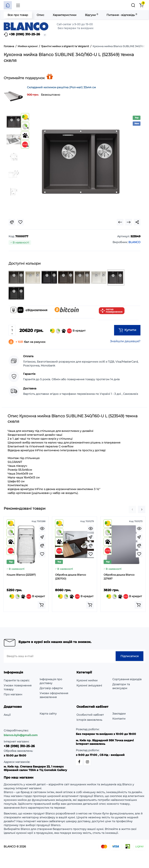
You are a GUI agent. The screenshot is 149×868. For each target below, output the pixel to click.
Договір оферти (51, 688)
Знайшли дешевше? (125, 341)
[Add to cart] (42, 605)
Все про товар (18, 15)
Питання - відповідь (122, 15)
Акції (7, 715)
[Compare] (12, 222)
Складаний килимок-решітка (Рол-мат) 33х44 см (61, 87)
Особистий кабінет (90, 715)
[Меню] (18, 5)
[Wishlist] (20, 222)
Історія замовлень (89, 720)
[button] (132, 509)
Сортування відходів (127, 679)
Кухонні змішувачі (89, 685)
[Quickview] (42, 528)
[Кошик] (141, 5)
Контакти (119, 719)
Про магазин (13, 694)
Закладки (119, 714)
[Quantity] (12, 330)
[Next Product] (129, 222)
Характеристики (65, 15)
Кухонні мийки (87, 680)
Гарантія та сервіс (17, 680)
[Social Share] (137, 222)
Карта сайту (48, 714)
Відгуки (91, 15)
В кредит (68, 331)
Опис (40, 15)
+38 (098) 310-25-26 (22, 35)
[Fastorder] (42, 537)
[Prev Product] (120, 222)
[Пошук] (133, 5)
